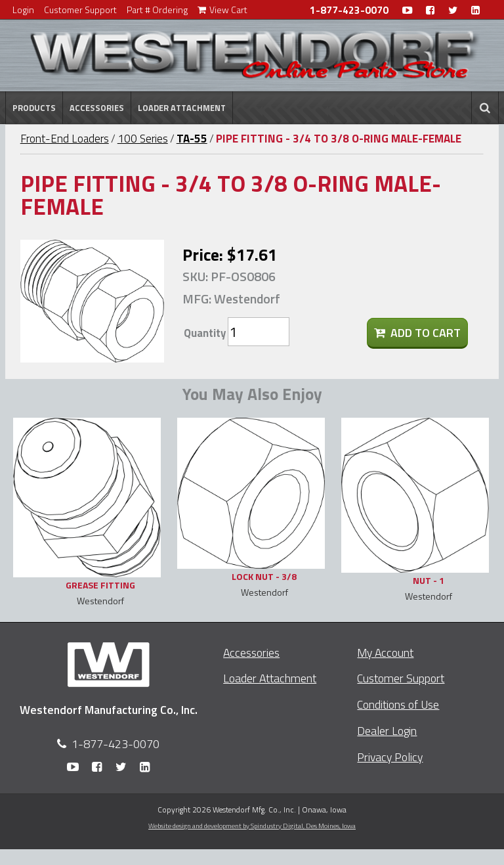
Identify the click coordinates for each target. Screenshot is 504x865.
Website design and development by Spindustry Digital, (252, 826)
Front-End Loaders (65, 139)
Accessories (97, 108)
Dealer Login (387, 731)
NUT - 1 (429, 580)
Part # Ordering (157, 10)
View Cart (222, 10)
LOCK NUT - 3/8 (264, 576)
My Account (385, 653)
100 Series (143, 139)
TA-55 (192, 139)
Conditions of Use (398, 704)
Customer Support (80, 10)
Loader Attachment (182, 108)
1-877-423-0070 (349, 10)
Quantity (205, 333)
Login (23, 10)
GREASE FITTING (100, 585)
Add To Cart (417, 333)
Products (34, 108)
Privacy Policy (390, 757)
